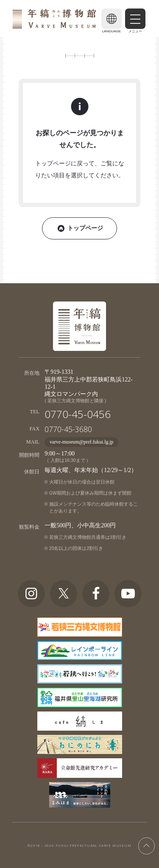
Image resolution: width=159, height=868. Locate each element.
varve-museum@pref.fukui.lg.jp (81, 442)
